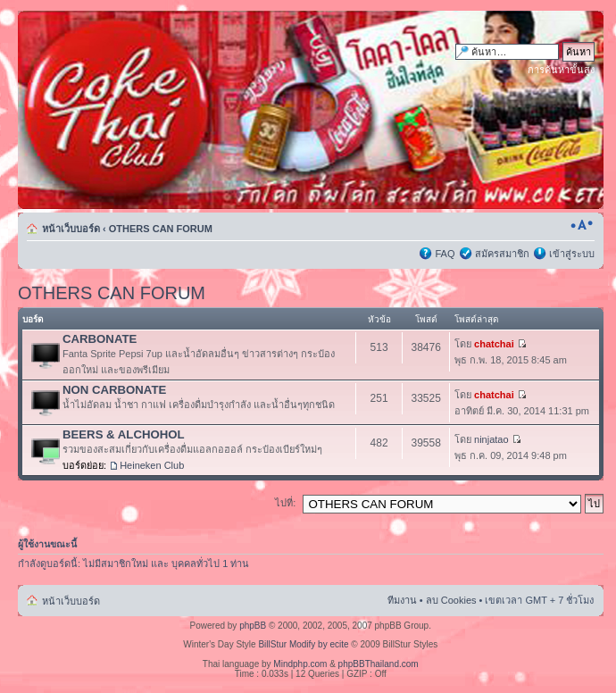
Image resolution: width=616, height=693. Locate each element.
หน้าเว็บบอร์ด (71, 229)
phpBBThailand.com (379, 664)
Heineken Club (152, 465)
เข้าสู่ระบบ (572, 254)
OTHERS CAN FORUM (161, 229)
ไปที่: (285, 503)
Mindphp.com (300, 664)
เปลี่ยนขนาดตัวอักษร (582, 225)
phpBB (253, 626)
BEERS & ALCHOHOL (124, 434)
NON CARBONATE (114, 390)
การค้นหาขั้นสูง (561, 70)
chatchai (494, 344)
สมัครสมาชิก (502, 254)
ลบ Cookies (451, 600)
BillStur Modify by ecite (303, 644)
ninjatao (491, 439)
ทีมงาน (402, 600)
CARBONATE (100, 339)
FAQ (445, 254)
